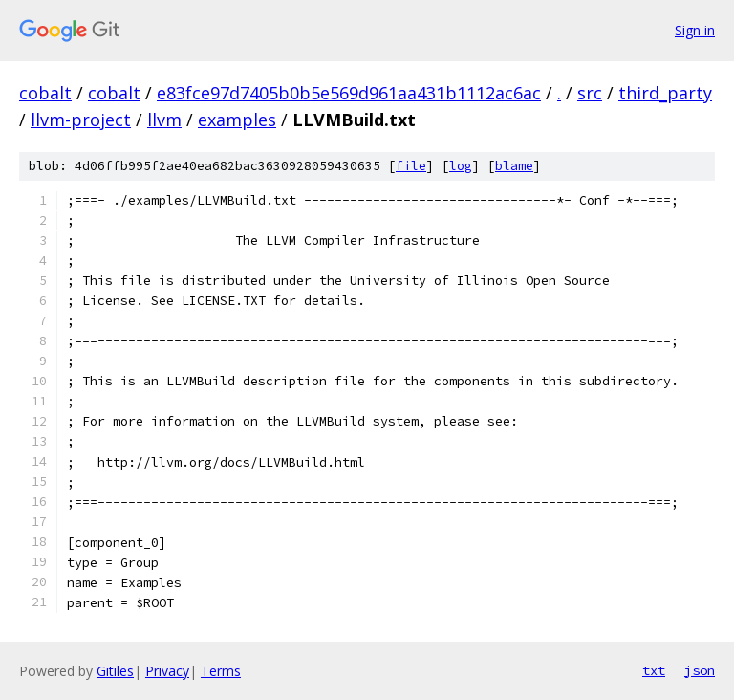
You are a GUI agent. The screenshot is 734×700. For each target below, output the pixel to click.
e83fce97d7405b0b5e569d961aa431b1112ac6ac (349, 93)
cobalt (45, 93)
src (590, 93)
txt (654, 670)
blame (514, 166)
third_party (665, 93)
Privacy (167, 671)
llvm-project (81, 120)
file (411, 166)
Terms (221, 671)
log (461, 166)
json (700, 670)
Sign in (695, 30)
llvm (164, 120)
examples (237, 120)
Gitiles (115, 671)
